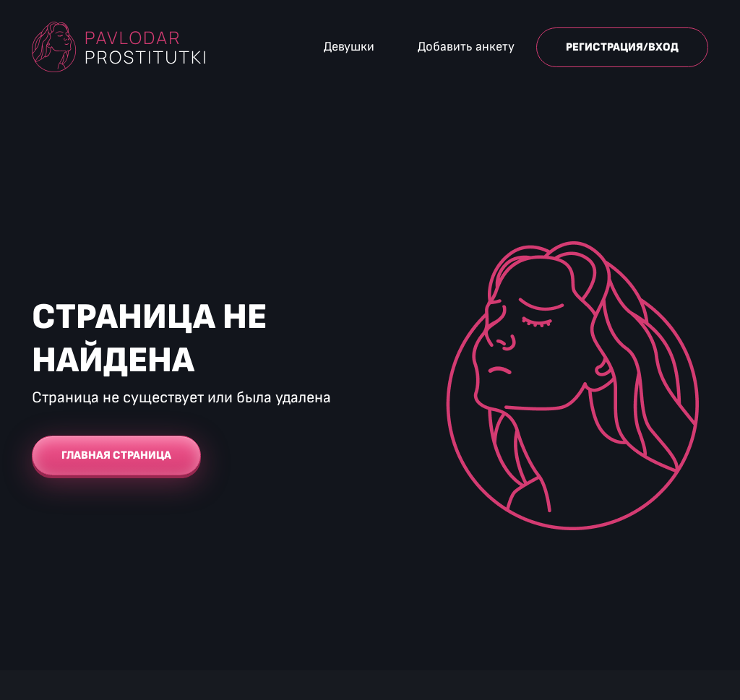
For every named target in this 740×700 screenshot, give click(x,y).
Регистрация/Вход (622, 47)
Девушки (349, 47)
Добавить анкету (466, 47)
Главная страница (116, 455)
